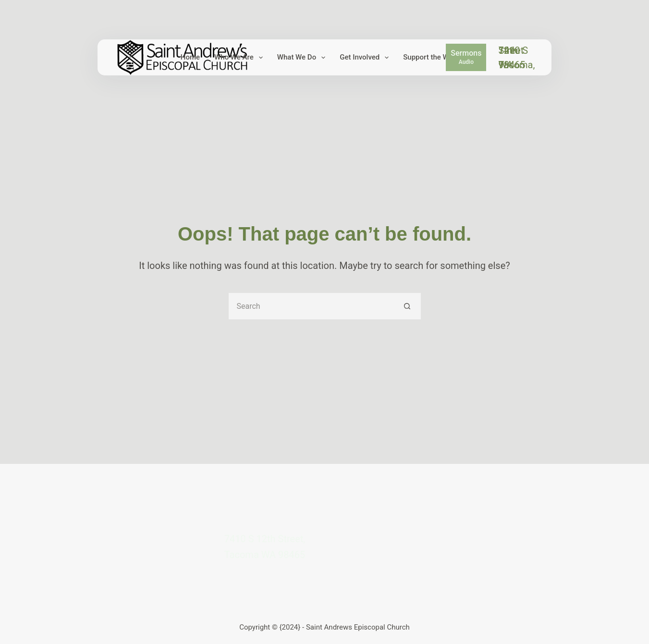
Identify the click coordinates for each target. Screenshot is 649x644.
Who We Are (240, 58)
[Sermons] (466, 57)
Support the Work (438, 58)
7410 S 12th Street (513, 50)
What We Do (303, 58)
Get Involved (366, 58)
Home (190, 57)
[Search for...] (312, 306)
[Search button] (408, 306)
